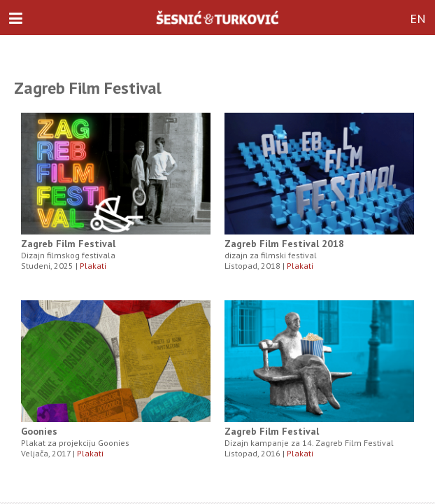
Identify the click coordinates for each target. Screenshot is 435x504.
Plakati (93, 266)
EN (418, 19)
